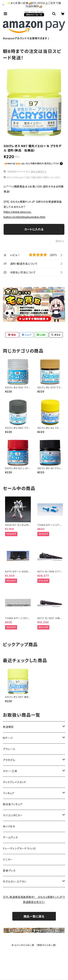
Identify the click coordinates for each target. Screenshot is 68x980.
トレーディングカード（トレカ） (20, 848)
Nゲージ (8, 738)
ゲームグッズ (10, 837)
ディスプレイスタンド (15, 782)
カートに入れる (34, 229)
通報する (60, 241)
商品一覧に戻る (34, 916)
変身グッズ (9, 870)
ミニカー (8, 859)
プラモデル (9, 760)
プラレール (9, 749)
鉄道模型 (8, 727)
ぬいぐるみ (9, 826)
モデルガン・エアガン (15, 882)
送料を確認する (39, 172)
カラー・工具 (10, 771)
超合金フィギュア (13, 804)
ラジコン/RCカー (13, 815)
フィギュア (9, 793)
